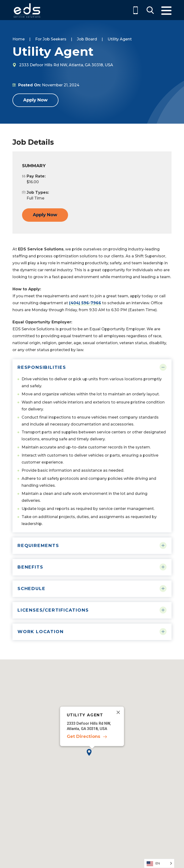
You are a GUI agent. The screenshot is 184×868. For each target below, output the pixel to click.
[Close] (118, 712)
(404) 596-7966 (85, 303)
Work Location (40, 632)
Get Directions (83, 737)
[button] (92, 756)
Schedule (31, 589)
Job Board (87, 39)
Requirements (38, 546)
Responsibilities (42, 367)
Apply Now (35, 100)
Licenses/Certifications (53, 610)
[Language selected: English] (159, 863)
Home (19, 39)
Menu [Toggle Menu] (166, 11)
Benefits (30, 567)
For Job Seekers (51, 39)
